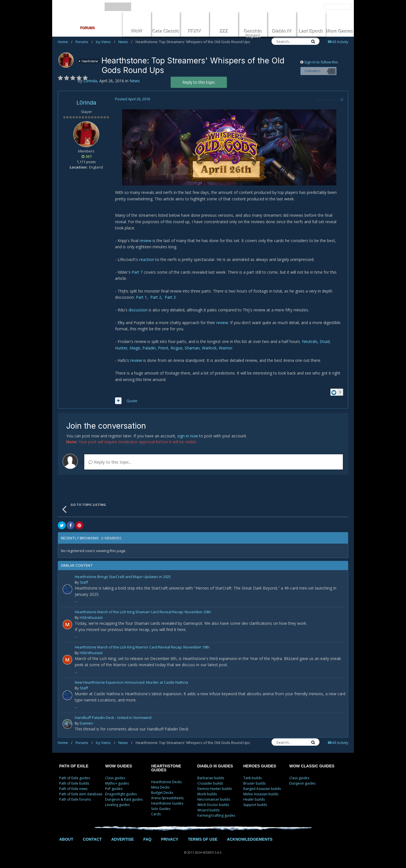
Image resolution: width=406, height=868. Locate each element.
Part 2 (155, 297)
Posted (132, 99)
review (145, 241)
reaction (146, 259)
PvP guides (114, 789)
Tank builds (252, 778)
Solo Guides (161, 809)
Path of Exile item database (81, 794)
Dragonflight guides (121, 794)
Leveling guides (117, 805)
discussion (137, 310)
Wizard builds (208, 810)
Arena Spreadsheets (167, 798)
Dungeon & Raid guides (124, 799)
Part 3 (170, 297)
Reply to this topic (199, 82)
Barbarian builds (211, 778)
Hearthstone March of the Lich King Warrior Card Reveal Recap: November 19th (142, 647)
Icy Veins (106, 42)
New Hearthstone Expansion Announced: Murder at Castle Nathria (131, 683)
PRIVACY (170, 839)
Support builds (255, 805)
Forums (84, 42)
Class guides (115, 778)
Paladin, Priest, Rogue (162, 348)
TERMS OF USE (203, 839)
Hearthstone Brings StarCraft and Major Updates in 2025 (123, 577)
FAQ (147, 839)
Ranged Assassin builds (262, 789)
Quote (131, 401)
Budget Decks (162, 793)
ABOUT (66, 839)
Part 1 (141, 297)
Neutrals (309, 341)
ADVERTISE (122, 839)
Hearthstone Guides (167, 803)
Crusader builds (210, 783)
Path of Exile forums (75, 799)
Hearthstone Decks (166, 782)
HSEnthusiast (91, 617)
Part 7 (137, 272)
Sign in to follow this (321, 62)
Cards (156, 814)
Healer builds (254, 799)
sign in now (188, 436)
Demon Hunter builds (215, 789)
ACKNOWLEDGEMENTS (250, 839)
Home (65, 42)
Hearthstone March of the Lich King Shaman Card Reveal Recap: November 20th (143, 612)
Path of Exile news (73, 789)
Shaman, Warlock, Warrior (208, 348)
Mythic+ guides (117, 783)
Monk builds (207, 794)
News (125, 42)
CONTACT (92, 839)
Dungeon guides (302, 783)
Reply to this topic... (110, 462)
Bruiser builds (254, 783)
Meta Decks (160, 787)
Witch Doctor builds (213, 805)
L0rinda (86, 103)
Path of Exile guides (75, 778)
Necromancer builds (214, 799)
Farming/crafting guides (216, 815)
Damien (86, 723)
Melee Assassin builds (261, 794)
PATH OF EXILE (74, 766)
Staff (84, 582)
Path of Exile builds (74, 783)
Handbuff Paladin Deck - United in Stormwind (113, 718)
